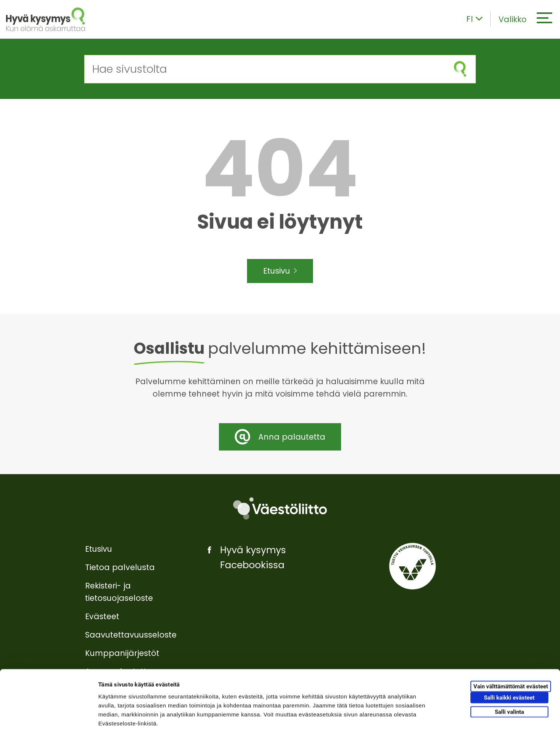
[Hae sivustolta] (264, 69)
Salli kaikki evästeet (509, 668)
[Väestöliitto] (280, 508)
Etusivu (280, 271)
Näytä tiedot (401, 723)
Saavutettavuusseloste (131, 635)
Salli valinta (509, 681)
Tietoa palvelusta (120, 567)
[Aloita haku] (460, 69)
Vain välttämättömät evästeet (511, 656)
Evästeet (102, 616)
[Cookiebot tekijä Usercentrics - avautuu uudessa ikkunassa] (49, 723)
